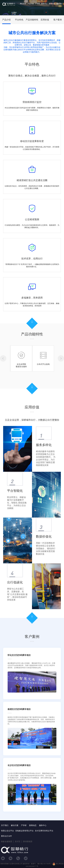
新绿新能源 (28, 842)
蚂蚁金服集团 (7, 842)
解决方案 (15, 825)
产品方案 (31, 4)
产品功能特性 (32, 20)
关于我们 (60, 4)
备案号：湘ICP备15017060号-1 (42, 864)
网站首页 (23, 4)
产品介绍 (6, 20)
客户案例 (58, 20)
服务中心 (44, 4)
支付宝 (18, 842)
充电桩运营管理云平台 (24, 831)
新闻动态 (52, 4)
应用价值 (45, 20)
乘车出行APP (6, 836)
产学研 (38, 4)
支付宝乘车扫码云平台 (44, 831)
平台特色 (19, 20)
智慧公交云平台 (7, 831)
